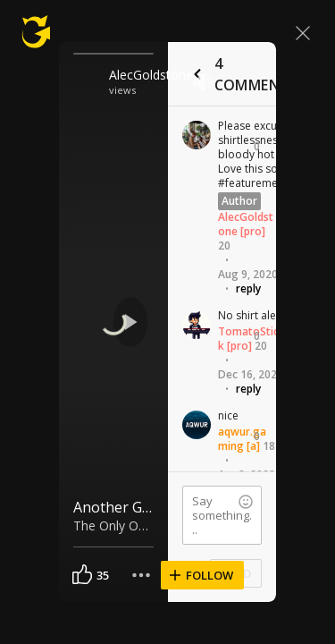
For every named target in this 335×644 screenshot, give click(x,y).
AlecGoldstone (146, 75)
